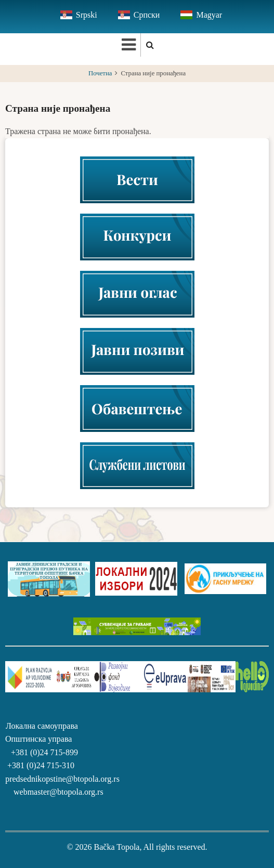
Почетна (100, 73)
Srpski (87, 15)
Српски (147, 15)
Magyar (209, 15)
